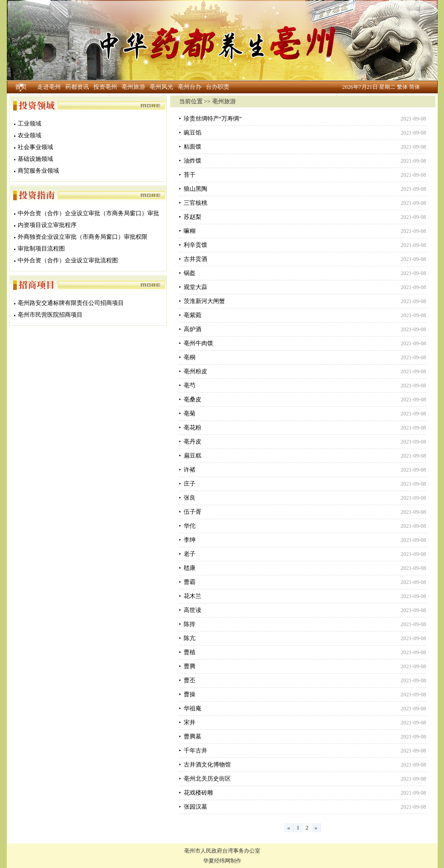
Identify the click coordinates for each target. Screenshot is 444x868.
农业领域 (29, 135)
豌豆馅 (193, 133)
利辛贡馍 (195, 245)
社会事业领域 (35, 147)
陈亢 (190, 638)
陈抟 (190, 624)
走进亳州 (49, 87)
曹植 (190, 652)
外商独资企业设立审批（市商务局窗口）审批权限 (83, 237)
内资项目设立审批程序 (47, 225)
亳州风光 (161, 87)
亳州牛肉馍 (198, 343)
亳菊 (190, 413)
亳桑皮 (193, 399)
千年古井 (195, 750)
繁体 (402, 87)
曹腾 (190, 666)
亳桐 (190, 357)
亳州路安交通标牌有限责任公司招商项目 (71, 303)
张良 (190, 498)
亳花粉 (198, 427)
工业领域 (29, 123)
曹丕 (190, 680)
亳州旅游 (133, 87)
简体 (415, 87)
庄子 (190, 484)
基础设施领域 (35, 159)
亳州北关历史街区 (207, 779)
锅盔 (190, 273)
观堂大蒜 (195, 287)
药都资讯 (77, 87)
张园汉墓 (195, 807)
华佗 (190, 526)
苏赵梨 (193, 217)
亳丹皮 (193, 441)
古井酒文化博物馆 (207, 764)
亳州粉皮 (195, 371)
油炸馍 (195, 161)
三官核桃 (195, 203)
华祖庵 (193, 708)
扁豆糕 (193, 456)
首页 (21, 87)
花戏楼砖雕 (198, 793)
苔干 (190, 175)
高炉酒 (193, 329)
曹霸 (190, 582)
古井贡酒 (195, 259)
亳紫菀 (198, 315)
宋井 (190, 722)
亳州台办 (190, 87)
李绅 (190, 540)
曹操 (190, 694)
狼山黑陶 (195, 189)
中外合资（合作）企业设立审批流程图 (68, 260)
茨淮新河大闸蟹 (204, 301)
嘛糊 (190, 231)
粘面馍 (193, 147)
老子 (190, 554)
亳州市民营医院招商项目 (50, 315)
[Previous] (289, 828)
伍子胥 (193, 512)
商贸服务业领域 (38, 171)
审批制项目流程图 (41, 248)
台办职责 (218, 87)
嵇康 (190, 568)
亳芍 (190, 385)
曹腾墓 (193, 736)
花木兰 (193, 596)
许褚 (190, 470)
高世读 (193, 610)
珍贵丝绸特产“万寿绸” (213, 118)
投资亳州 (105, 87)
